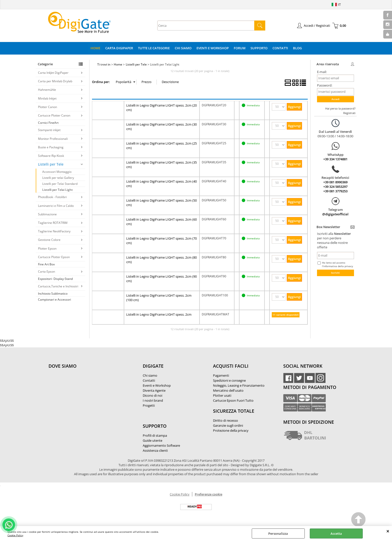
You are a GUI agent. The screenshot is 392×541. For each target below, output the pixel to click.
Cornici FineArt (48, 123)
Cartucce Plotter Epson (54, 257)
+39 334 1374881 (335, 159)
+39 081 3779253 (335, 191)
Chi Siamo (183, 48)
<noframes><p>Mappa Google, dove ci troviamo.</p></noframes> (86, 399)
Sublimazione (47, 214)
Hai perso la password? (340, 108)
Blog (297, 48)
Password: (325, 85)
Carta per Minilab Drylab (55, 81)
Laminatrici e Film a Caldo (56, 206)
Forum (240, 48)
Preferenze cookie (208, 494)
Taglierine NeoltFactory (54, 231)
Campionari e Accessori (54, 300)
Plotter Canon (47, 107)
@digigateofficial (335, 214)
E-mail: (322, 72)
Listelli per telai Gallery (58, 178)
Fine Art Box (46, 264)
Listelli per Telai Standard (60, 184)
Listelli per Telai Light (57, 190)
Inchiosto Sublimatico (53, 294)
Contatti (280, 48)
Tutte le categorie (154, 48)
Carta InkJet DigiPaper (53, 73)
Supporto (259, 48)
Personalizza (278, 533)
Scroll (359, 520)
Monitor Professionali (53, 139)
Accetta (336, 533)
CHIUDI (388, 531)
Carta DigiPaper (119, 48)
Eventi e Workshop (213, 48)
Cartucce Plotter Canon (54, 115)
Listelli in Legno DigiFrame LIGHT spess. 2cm (159, 314)
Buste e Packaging (51, 147)
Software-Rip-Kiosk (51, 156)
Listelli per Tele (51, 164)
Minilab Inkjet (47, 98)
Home (95, 48)
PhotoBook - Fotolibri (52, 197)
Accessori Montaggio (57, 172)
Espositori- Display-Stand (55, 279)
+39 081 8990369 (335, 182)
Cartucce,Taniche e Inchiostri (58, 286)
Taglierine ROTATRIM (53, 223)
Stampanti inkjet (49, 130)
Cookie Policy (15, 535)
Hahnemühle (47, 90)
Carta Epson (46, 272)
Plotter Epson (47, 248)
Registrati (349, 113)
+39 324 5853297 (335, 187)
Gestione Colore (49, 240)
